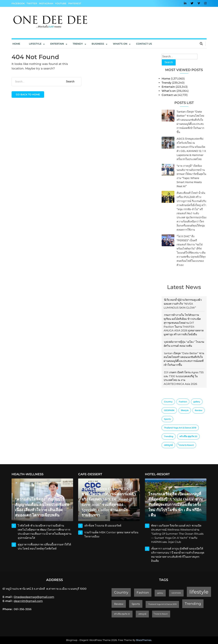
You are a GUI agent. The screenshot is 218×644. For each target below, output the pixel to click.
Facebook (18, 3)
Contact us (144, 44)
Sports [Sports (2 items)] (167, 419)
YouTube (61, 3)
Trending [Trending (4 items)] (169, 436)
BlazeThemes (144, 640)
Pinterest (75, 3)
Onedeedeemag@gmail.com (34, 597)
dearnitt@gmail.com (28, 601)
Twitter (32, 3)
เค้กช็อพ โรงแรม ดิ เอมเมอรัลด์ (103, 526)
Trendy (78, 44)
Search (169, 62)
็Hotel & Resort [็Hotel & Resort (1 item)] (186, 445)
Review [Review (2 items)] (199, 410)
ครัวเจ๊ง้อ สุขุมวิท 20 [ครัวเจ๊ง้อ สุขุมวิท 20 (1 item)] (188, 436)
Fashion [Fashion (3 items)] (183, 402)
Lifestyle (35, 44)
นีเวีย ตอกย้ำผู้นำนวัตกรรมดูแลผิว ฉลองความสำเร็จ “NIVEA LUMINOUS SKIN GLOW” (183, 304)
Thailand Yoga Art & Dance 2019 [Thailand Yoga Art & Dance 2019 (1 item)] (180, 428)
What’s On (120, 44)
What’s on (169, 91)
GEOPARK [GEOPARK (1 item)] (169, 410)
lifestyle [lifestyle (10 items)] (185, 410)
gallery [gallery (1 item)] (197, 402)
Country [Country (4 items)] (168, 402)
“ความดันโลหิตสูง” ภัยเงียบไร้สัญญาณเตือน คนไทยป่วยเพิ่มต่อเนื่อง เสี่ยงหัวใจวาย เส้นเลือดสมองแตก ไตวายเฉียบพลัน (42, 507)
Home (16, 44)
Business (98, 44)
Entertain (57, 44)
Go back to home (28, 95)
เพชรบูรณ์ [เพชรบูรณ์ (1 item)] (168, 445)
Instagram (46, 3)
